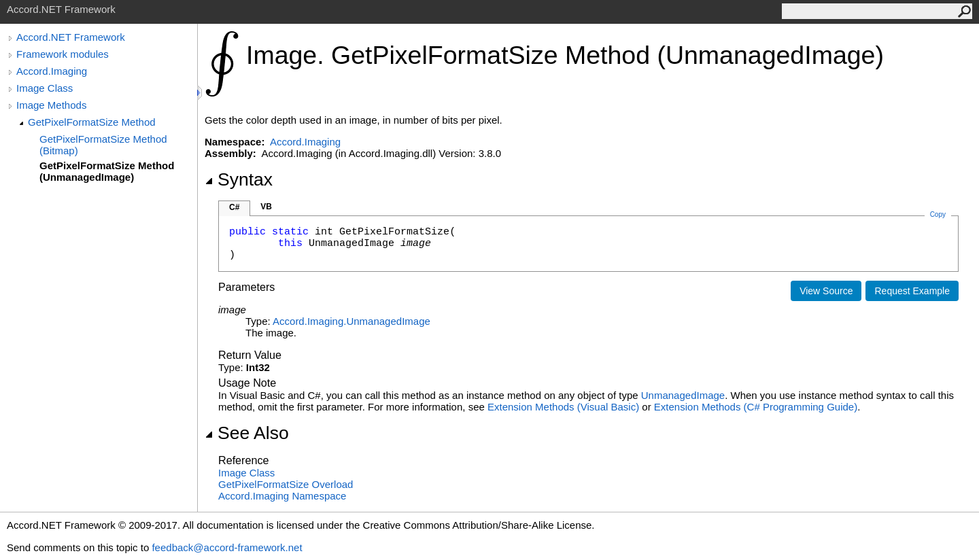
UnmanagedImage (683, 395)
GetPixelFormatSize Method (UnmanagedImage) (107, 171)
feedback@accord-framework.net (227, 547)
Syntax (239, 179)
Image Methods (51, 105)
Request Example (912, 291)
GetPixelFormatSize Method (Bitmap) (103, 145)
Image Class (45, 88)
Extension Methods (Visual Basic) (563, 407)
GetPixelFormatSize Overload (286, 484)
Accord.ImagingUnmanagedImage (351, 321)
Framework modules (63, 54)
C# (234, 207)
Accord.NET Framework (71, 37)
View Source (826, 291)
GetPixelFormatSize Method (92, 122)
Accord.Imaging (52, 71)
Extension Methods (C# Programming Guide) (756, 407)
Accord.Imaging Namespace (282, 496)
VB (266, 207)
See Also (247, 433)
